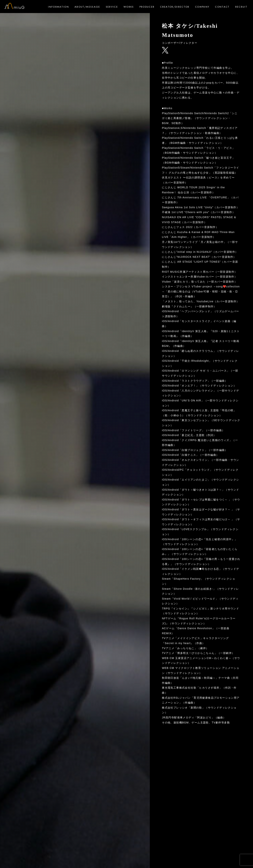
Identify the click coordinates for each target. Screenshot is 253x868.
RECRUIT (241, 7)
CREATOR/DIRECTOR (175, 7)
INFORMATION (58, 7)
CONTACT (222, 7)
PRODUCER (147, 7)
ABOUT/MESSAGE (87, 7)
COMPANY (202, 7)
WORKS (129, 7)
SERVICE (112, 7)
